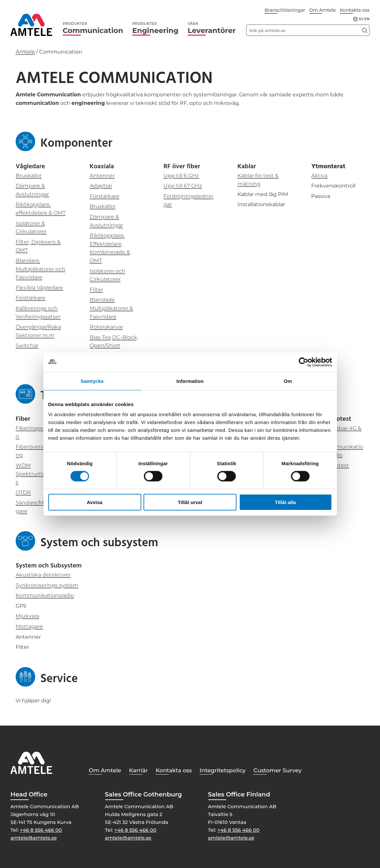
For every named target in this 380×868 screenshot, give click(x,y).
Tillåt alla (285, 502)
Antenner (102, 176)
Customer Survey (278, 770)
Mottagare (29, 626)
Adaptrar (101, 186)
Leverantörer (212, 28)
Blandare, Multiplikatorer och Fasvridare (40, 269)
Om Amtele (323, 10)
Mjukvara (27, 616)
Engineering (155, 28)
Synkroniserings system (47, 585)
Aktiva (319, 176)
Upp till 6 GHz (181, 176)
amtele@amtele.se (34, 838)
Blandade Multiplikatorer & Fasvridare (111, 308)
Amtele (25, 52)
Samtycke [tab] (92, 381)
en (367, 19)
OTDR (23, 492)
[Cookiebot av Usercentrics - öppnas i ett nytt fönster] (304, 362)
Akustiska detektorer (43, 575)
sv (361, 19)
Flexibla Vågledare (39, 288)
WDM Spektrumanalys (36, 474)
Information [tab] (190, 381)
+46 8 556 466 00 (41, 830)
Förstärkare (30, 298)
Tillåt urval (190, 502)
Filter (96, 290)
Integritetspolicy (223, 770)
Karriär (139, 770)
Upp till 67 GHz (183, 186)
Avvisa (95, 502)
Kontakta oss (355, 10)
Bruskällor (29, 176)
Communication (93, 28)
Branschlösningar (285, 10)
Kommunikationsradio (45, 595)
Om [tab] (288, 381)
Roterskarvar (106, 327)
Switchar (27, 345)
